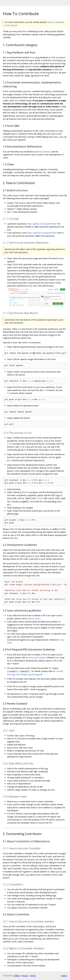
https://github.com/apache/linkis (42, 224)
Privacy (25, 976)
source (64, 976)
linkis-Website (44, 152)
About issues (35, 619)
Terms (33, 976)
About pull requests (38, 658)
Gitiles (17, 976)
